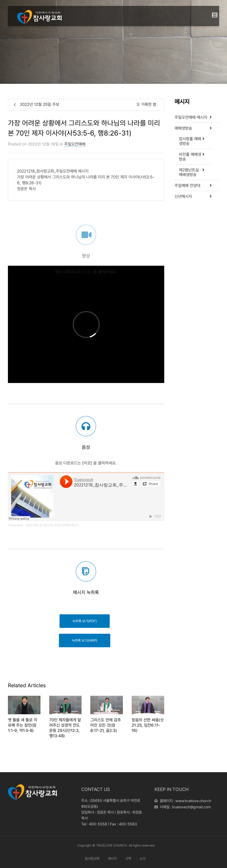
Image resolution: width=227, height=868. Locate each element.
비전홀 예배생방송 (190, 157)
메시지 (112, 859)
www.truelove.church (193, 801)
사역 (128, 859)
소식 (143, 859)
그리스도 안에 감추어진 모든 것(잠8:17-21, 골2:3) (106, 725)
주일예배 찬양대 (187, 185)
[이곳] (87, 280)
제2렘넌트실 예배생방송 (189, 172)
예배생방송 (183, 128)
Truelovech (15, 525)
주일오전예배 (75, 144)
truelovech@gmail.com (192, 807)
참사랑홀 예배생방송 (190, 141)
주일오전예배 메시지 (191, 117)
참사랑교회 (92, 859)
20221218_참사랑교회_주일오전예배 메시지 (52, 525)
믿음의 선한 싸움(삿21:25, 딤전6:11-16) (148, 725)
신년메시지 (183, 196)
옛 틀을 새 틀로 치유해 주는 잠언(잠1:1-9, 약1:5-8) (23, 725)
